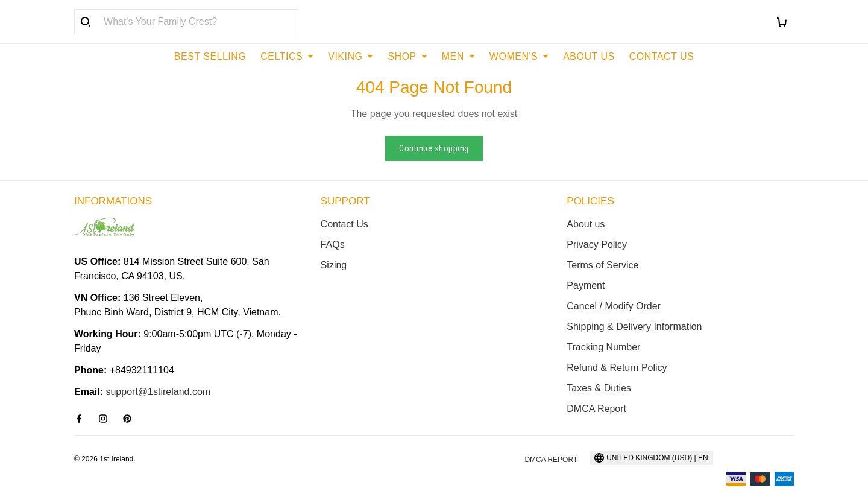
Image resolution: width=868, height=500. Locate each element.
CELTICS (287, 56)
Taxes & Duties (599, 388)
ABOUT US (589, 56)
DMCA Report (596, 409)
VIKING (351, 56)
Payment (586, 286)
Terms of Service (602, 265)
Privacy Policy (597, 245)
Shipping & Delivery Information (634, 327)
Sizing (334, 265)
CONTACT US (662, 56)
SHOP (407, 56)
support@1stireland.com (158, 392)
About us (586, 224)
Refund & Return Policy (617, 368)
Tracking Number (603, 347)
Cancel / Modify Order (614, 306)
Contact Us (344, 224)
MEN (458, 56)
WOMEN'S (519, 56)
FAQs (333, 245)
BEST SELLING (210, 56)
